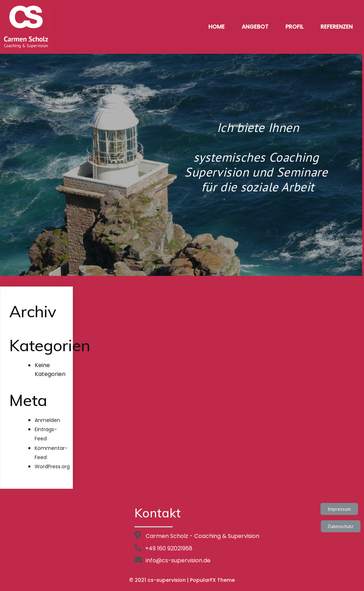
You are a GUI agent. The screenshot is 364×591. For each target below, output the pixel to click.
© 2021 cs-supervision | (160, 580)
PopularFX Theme (212, 580)
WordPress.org (52, 467)
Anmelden (47, 420)
